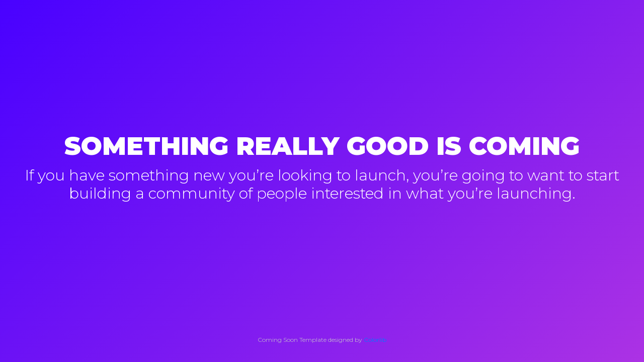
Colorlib (375, 340)
